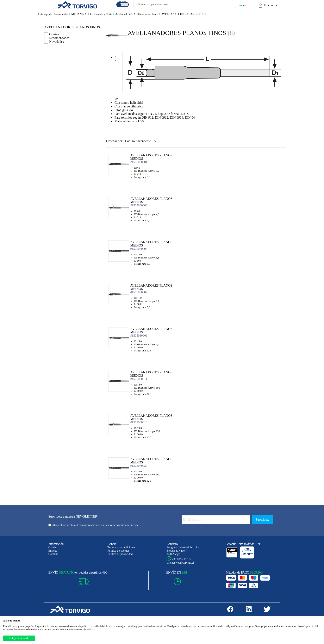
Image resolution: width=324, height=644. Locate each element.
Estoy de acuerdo (19, 638)
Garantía (53, 554)
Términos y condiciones (121, 547)
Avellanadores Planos (147, 14)
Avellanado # (124, 14)
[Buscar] (228, 6)
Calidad (53, 547)
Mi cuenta (268, 6)
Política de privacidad (120, 554)
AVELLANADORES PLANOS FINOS (184, 14)
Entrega (53, 551)
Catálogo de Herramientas (55, 14)
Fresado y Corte (105, 14)
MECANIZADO (83, 14)
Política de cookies (118, 551)
